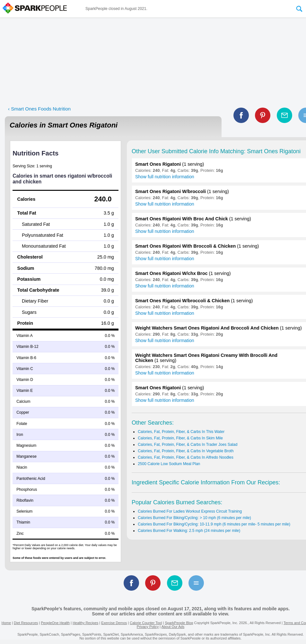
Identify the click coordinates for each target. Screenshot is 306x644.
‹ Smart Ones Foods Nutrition (39, 109)
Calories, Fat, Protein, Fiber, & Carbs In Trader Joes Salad (188, 445)
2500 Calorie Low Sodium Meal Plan (169, 464)
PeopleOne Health (55, 623)
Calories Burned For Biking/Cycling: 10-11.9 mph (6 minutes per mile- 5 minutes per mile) (214, 524)
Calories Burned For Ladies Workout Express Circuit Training (190, 511)
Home (6, 623)
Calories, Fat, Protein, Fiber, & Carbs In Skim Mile (180, 438)
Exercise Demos (114, 623)
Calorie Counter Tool (146, 623)
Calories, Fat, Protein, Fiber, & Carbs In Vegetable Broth (186, 451)
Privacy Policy (148, 627)
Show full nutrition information (165, 177)
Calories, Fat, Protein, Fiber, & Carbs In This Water (181, 432)
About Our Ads (173, 627)
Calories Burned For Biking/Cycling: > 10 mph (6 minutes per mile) (194, 518)
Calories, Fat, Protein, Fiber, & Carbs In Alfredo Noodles (185, 457)
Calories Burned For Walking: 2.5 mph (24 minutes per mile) (189, 531)
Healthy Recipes (85, 623)
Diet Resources (26, 623)
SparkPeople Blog (179, 623)
